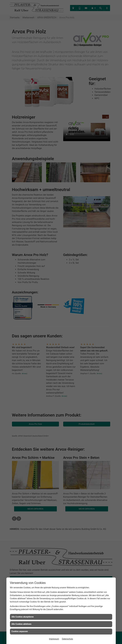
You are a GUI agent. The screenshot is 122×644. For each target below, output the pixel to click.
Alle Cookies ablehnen (21, 624)
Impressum (54, 639)
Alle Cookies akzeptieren (23, 617)
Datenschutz (67, 639)
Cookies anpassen (20, 631)
